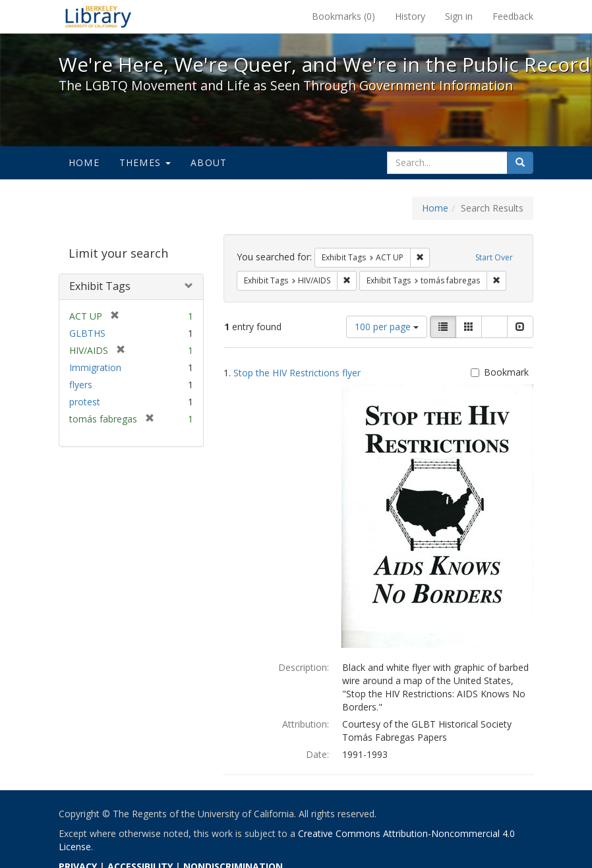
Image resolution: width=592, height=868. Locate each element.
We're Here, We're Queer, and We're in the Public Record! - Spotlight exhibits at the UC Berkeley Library (98, 16)
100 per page (387, 327)
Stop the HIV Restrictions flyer (297, 373)
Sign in (459, 16)
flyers (81, 385)
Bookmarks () (343, 16)
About (209, 162)
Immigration (95, 367)
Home (84, 162)
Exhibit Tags (100, 286)
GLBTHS (87, 333)
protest (85, 402)
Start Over (494, 257)
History (410, 16)
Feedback (513, 16)
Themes (145, 162)
